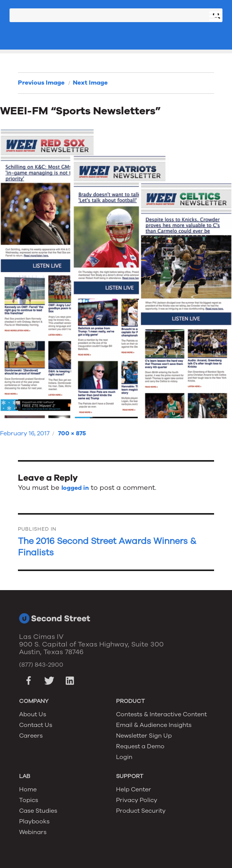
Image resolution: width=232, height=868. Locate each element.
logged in (75, 488)
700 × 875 (72, 433)
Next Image (90, 83)
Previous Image (41, 83)
